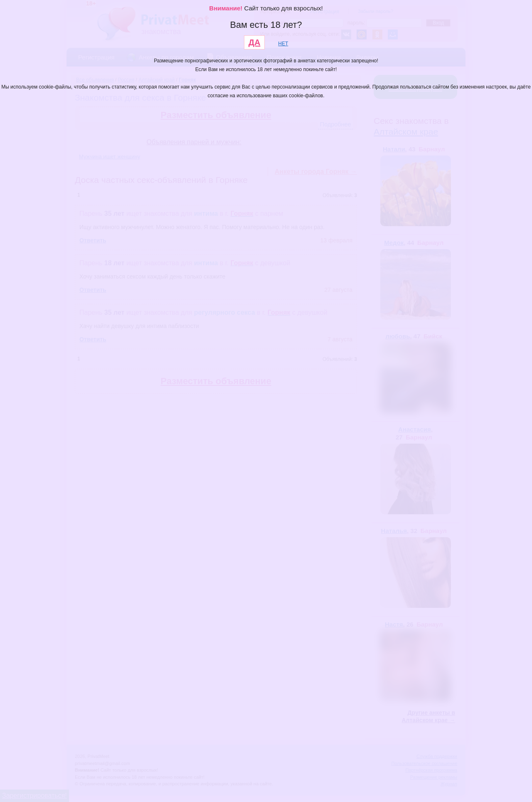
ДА (255, 42)
